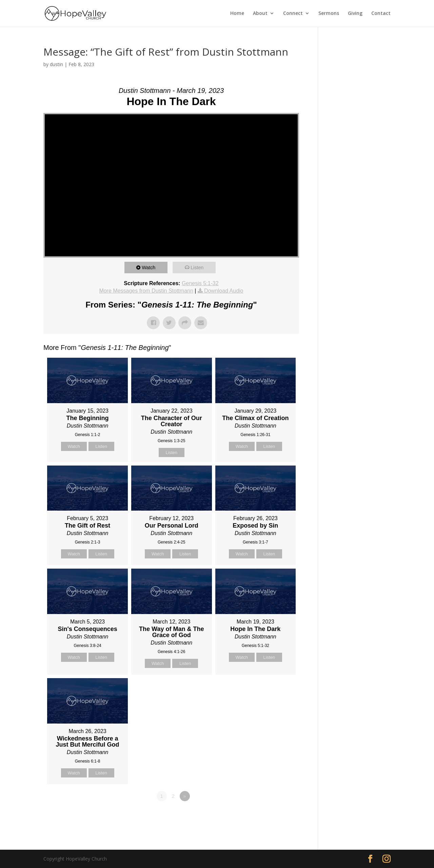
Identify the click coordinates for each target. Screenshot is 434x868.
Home (237, 14)
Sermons (329, 14)
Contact (381, 14)
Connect (293, 14)
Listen (198, 267)
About (260, 14)
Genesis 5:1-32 (200, 283)
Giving (355, 14)
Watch (150, 267)
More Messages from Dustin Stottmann (146, 291)
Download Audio (224, 291)
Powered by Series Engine (274, 815)
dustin (56, 64)
